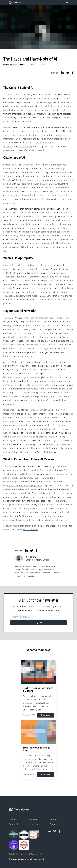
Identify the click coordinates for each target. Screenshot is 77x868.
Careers (54, 824)
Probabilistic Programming (40, 470)
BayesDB (63, 470)
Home (12, 820)
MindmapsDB (14, 482)
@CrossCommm (30, 530)
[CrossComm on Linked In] (50, 831)
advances (56, 239)
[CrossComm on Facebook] (59, 831)
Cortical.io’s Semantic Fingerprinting (25, 485)
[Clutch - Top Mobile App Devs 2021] (24, 835)
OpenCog (31, 474)
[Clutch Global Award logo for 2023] (14, 834)
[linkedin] (62, 73)
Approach (14, 824)
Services (33, 820)
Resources (34, 824)
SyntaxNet (28, 377)
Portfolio (54, 820)
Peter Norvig (36, 410)
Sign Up (39, 623)
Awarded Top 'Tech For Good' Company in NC (26, 854)
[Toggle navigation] (67, 3)
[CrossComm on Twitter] (55, 831)
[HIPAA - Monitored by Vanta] (14, 845)
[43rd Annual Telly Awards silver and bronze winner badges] (34, 834)
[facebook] (73, 73)
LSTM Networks (25, 146)
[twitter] (68, 73)
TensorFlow (13, 377)
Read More (31, 576)
